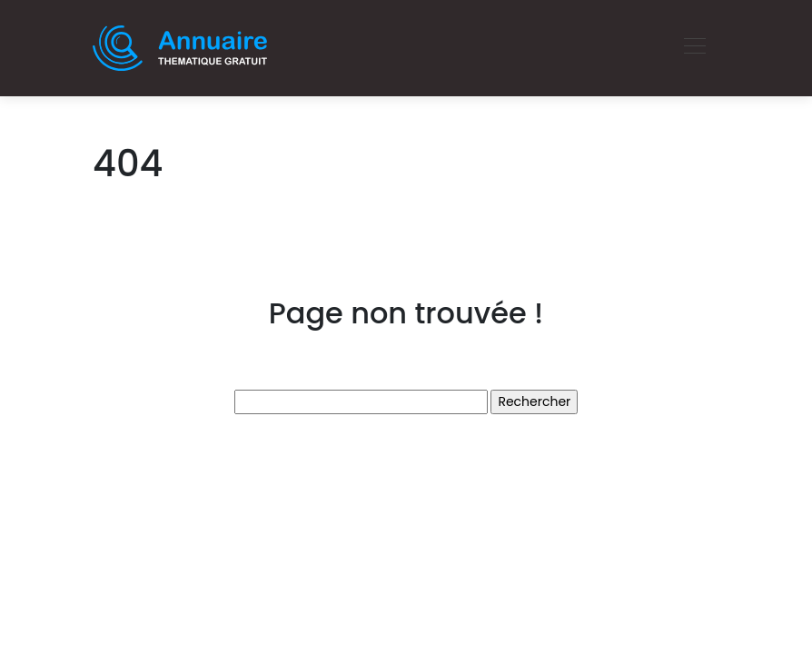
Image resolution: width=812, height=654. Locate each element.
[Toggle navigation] (694, 48)
